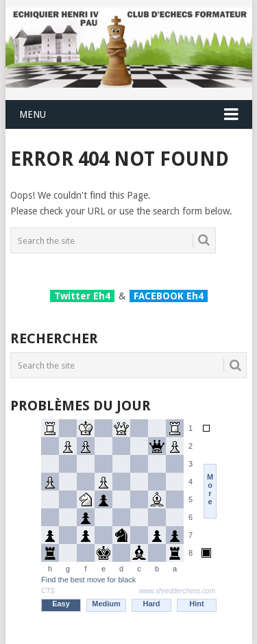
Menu (33, 114)
